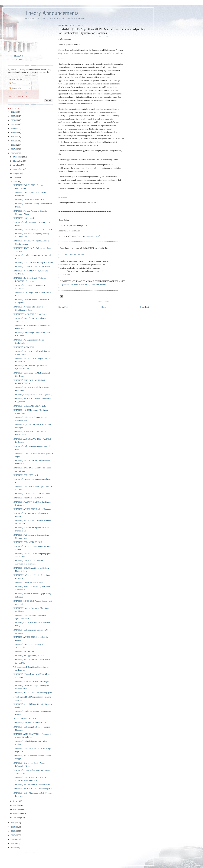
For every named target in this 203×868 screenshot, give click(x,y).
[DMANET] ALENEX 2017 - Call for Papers (31, 494)
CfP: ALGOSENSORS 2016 (25, 719)
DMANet (18, 59)
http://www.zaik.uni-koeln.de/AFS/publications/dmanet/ (83, 284)
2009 (13, 847)
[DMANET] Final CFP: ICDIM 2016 (28, 199)
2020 (13, 137)
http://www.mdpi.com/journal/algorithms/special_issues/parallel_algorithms (91, 53)
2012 (13, 835)
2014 (13, 827)
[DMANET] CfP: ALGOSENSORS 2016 (30, 723)
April (16, 805)
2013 (13, 831)
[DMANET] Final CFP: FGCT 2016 (28, 582)
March (16, 809)
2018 (13, 145)
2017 (13, 149)
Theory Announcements (52, 13)
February (17, 813)
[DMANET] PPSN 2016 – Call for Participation (33, 789)
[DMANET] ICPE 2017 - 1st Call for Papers (31, 681)
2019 (13, 141)
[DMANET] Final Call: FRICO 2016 (28, 498)
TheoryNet (18, 56)
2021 (13, 132)
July (15, 177)
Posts (13, 83)
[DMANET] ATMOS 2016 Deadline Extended (32, 509)
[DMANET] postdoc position (25, 218)
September (18, 169)
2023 (13, 124)
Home (104, 307)
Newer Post (63, 307)
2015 (13, 823)
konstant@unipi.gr (92, 236)
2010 (13, 843)
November (18, 161)
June (15, 182)
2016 (13, 153)
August (17, 173)
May (15, 801)
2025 (13, 116)
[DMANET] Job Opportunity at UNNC (29, 656)
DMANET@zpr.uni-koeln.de (72, 255)
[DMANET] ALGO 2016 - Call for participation (33, 262)
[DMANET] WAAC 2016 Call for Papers (30, 314)
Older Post (144, 307)
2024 (13, 120)
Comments (15, 88)
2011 (13, 839)
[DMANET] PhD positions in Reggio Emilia (31, 785)
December (18, 157)
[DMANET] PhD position (23, 651)
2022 (13, 128)
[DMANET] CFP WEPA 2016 (25, 475)
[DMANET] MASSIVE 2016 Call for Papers (31, 267)
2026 (13, 112)
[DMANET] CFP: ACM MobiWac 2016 (29, 406)
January (17, 818)
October (17, 165)
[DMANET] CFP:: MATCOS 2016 (27, 542)
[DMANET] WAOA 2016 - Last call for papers (32, 693)
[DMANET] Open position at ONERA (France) (32, 395)
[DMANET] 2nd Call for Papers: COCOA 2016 (32, 229)
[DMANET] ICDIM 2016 (23, 347)
